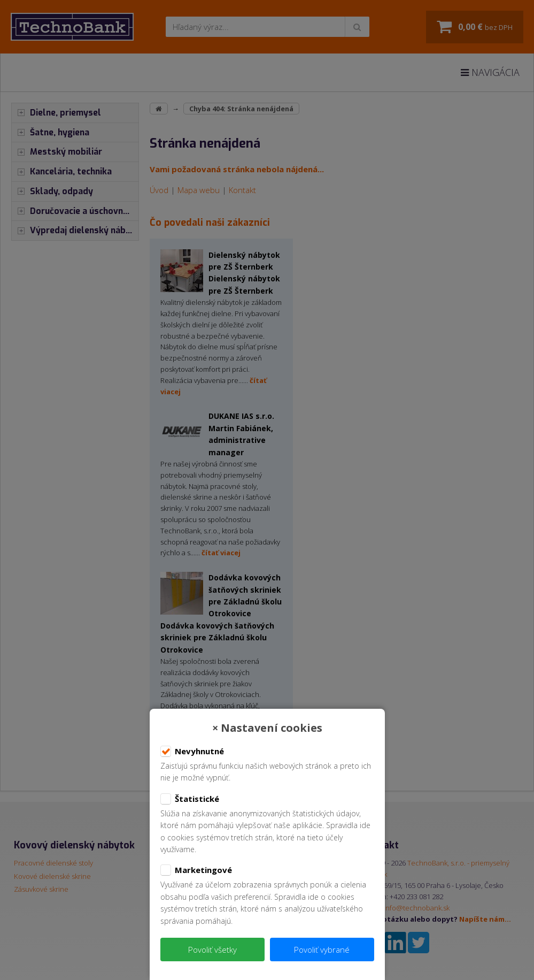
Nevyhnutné (192, 752)
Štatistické (190, 799)
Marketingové (196, 870)
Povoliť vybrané (322, 950)
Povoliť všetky (212, 950)
